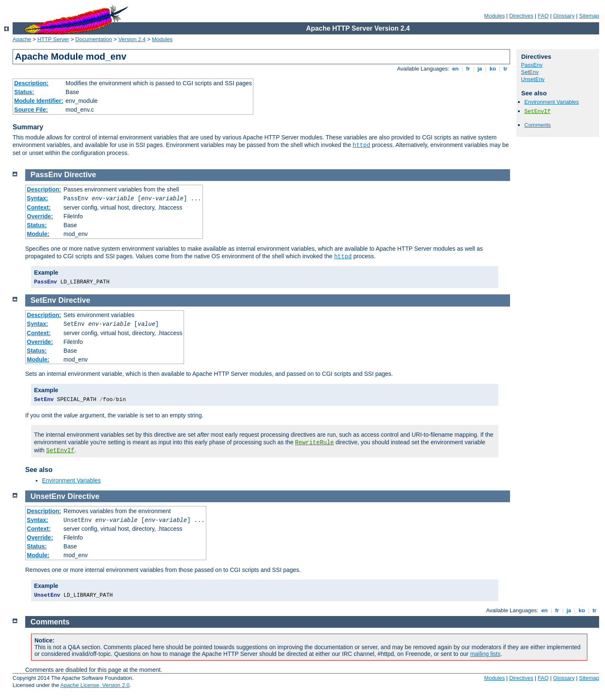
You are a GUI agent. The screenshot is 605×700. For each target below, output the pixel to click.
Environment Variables (552, 102)
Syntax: (38, 198)
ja (480, 69)
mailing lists (485, 654)
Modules (494, 16)
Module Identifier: (39, 101)
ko (493, 69)
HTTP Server (53, 39)
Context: (39, 207)
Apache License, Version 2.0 (95, 685)
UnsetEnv (533, 79)
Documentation (93, 39)
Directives (521, 16)
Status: (24, 92)
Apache (22, 39)
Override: (40, 216)
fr (468, 69)
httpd (361, 145)
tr (506, 69)
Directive (80, 175)
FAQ (543, 16)
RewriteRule (314, 443)
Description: (32, 83)
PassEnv (532, 65)
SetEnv (530, 72)
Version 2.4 (132, 39)
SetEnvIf (537, 111)
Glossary (564, 16)
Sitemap (589, 16)
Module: (38, 234)
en (455, 69)
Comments (538, 125)
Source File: (31, 110)
